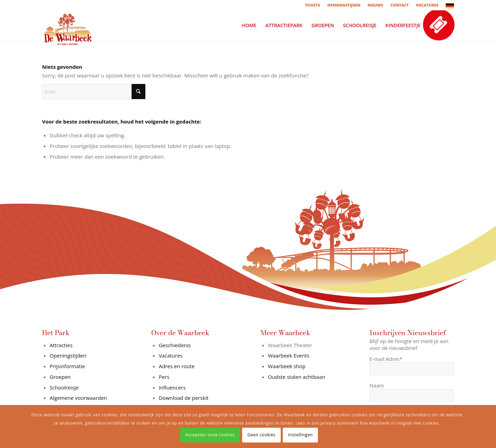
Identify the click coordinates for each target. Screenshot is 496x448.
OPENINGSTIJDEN (344, 5)
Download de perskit (184, 398)
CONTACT (399, 5)
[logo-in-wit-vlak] (68, 25)
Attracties (61, 345)
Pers (164, 377)
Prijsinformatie (67, 366)
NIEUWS (375, 5)
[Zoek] (94, 92)
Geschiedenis (175, 345)
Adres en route (177, 366)
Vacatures (171, 355)
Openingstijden (68, 355)
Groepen (60, 377)
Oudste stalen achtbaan (297, 377)
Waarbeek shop (287, 366)
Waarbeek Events (289, 355)
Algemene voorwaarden (78, 398)
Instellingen (301, 435)
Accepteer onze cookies (210, 435)
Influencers (172, 387)
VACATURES (427, 5)
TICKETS (312, 5)
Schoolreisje (64, 387)
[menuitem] (313, 5)
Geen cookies (261, 435)
